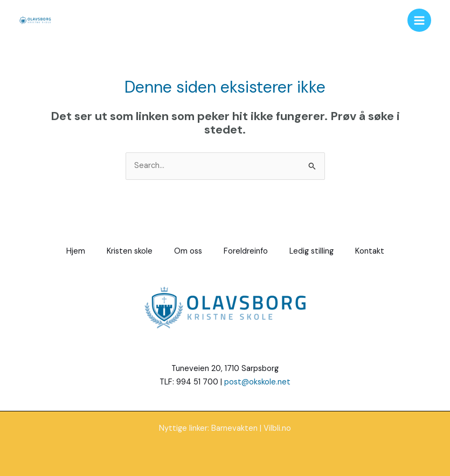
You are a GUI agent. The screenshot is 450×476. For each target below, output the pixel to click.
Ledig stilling (311, 251)
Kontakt (370, 251)
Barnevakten (234, 428)
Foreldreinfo (246, 251)
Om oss (188, 251)
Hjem (76, 251)
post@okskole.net (257, 382)
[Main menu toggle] (419, 20)
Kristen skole (130, 251)
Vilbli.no (277, 428)
